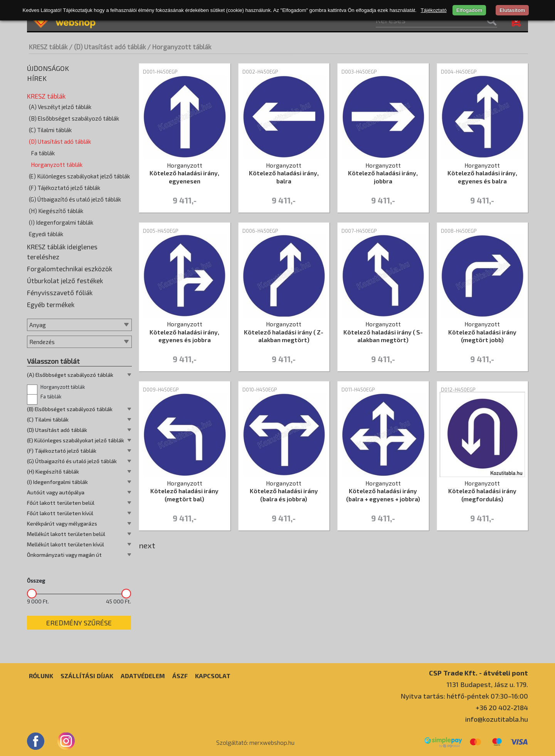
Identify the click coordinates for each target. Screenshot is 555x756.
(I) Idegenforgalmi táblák (61, 222)
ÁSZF (180, 676)
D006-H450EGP (260, 231)
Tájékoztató (434, 10)
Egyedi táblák (46, 234)
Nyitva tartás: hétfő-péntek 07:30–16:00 (464, 696)
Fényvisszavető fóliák (60, 292)
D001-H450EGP (160, 72)
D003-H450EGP (359, 72)
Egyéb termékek (51, 304)
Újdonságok (48, 68)
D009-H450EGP (161, 390)
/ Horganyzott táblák (179, 47)
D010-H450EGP (260, 390)
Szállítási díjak (87, 676)
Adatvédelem (143, 676)
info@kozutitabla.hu (497, 719)
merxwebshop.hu (272, 743)
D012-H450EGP (458, 390)
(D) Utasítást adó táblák (60, 141)
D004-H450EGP (459, 72)
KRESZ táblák (48, 47)
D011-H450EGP (358, 390)
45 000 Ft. (119, 601)
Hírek (37, 78)
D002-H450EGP (260, 72)
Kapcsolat (213, 676)
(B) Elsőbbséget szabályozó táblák (74, 118)
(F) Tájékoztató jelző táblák (65, 188)
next (147, 545)
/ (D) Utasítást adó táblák (107, 47)
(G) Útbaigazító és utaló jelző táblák (75, 199)
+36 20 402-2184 (502, 707)
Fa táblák (43, 153)
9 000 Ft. (38, 601)
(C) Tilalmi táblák (50, 130)
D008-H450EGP (459, 231)
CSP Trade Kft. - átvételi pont (478, 673)
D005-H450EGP (161, 231)
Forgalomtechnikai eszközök (70, 269)
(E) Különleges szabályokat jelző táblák (79, 176)
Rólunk (41, 676)
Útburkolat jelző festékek (65, 281)
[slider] (32, 594)
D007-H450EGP (359, 231)
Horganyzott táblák (57, 165)
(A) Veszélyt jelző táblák (60, 107)
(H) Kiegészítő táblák (56, 211)
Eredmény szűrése (79, 623)
